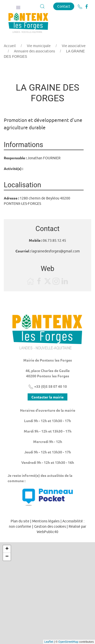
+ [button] (7, 549)
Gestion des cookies (50, 526)
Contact (64, 6)
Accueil (10, 46)
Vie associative (74, 46)
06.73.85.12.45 (54, 240)
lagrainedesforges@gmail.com (56, 251)
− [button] (7, 557)
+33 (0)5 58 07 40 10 (48, 386)
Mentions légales (46, 521)
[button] (18, 6)
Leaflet (49, 642)
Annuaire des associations (34, 51)
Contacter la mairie (48, 397)
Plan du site (20, 521)
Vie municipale (39, 46)
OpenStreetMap (68, 642)
